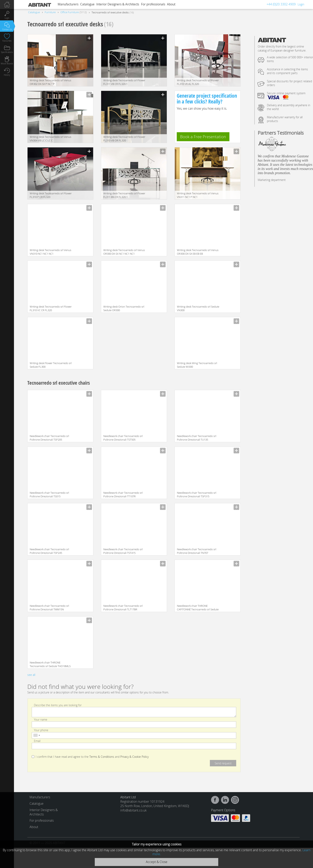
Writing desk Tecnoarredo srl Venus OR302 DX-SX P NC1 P (50, 82)
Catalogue (87, 4)
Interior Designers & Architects (118, 4)
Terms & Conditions (102, 757)
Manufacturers (68, 4)
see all (31, 675)
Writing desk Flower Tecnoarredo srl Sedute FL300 (51, 365)
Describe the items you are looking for (58, 705)
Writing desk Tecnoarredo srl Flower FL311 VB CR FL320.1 (124, 82)
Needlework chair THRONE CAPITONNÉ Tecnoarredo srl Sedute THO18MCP (198, 608)
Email (37, 741)
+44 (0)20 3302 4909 (281, 4)
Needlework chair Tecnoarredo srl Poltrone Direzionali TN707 (197, 551)
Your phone (41, 730)
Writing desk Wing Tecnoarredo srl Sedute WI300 (197, 365)
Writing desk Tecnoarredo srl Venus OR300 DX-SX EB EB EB (198, 252)
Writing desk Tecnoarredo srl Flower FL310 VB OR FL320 (124, 139)
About (171, 4)
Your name (41, 720)
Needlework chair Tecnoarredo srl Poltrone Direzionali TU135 (197, 438)
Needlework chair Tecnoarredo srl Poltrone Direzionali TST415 (123, 551)
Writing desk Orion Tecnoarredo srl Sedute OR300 (124, 308)
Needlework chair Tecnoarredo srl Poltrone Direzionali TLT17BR (123, 608)
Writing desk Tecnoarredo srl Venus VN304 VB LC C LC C (50, 139)
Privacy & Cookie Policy (134, 757)
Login (301, 4)
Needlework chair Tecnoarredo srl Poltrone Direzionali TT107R (123, 495)
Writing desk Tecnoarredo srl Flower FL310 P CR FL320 (51, 195)
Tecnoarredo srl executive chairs (59, 383)
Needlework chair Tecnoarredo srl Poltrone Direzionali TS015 (49, 495)
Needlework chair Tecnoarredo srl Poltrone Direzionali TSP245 (49, 551)
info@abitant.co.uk (133, 810)
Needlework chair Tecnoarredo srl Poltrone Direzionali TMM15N (49, 608)
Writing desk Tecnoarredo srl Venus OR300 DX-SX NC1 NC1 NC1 (124, 252)
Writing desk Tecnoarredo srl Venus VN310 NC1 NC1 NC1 (50, 252)
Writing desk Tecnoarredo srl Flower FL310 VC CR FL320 (51, 308)
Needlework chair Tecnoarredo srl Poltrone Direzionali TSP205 (49, 438)
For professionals (153, 4)
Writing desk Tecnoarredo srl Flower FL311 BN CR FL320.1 (124, 195)
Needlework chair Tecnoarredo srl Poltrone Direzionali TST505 (123, 438)
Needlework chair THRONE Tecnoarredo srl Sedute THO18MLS (50, 664)
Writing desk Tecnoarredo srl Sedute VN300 (198, 308)
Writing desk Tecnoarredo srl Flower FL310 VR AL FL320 (198, 82)
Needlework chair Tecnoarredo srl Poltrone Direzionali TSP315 (197, 495)
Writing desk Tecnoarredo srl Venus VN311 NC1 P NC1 (198, 195)
